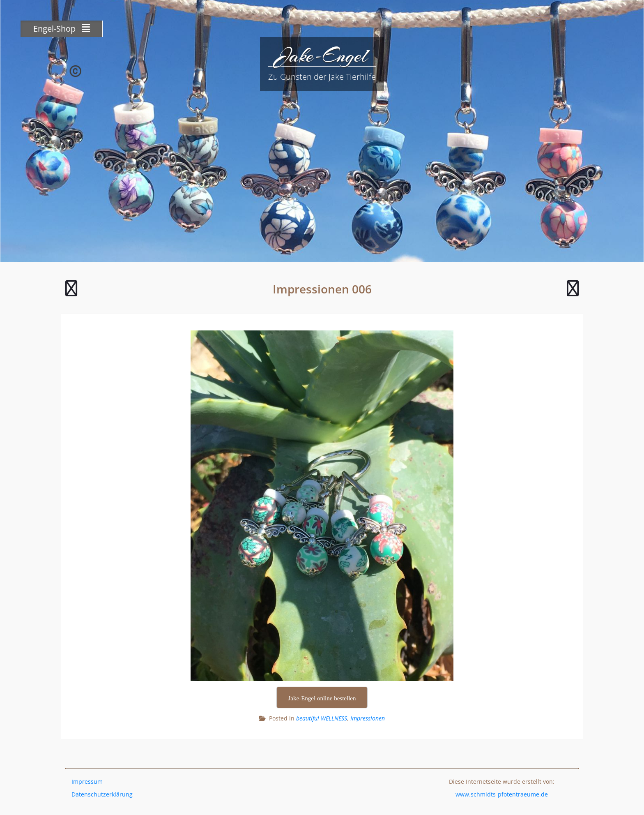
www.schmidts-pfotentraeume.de (502, 794)
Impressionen (368, 718)
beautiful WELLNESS (322, 718)
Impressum (87, 782)
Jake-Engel (322, 55)
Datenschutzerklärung (102, 794)
